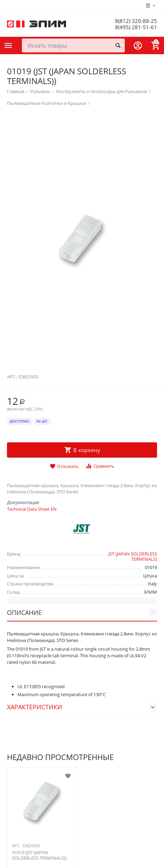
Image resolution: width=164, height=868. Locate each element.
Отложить (64, 646)
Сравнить (100, 646)
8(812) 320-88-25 (136, 21)
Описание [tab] (82, 792)
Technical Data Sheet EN (32, 688)
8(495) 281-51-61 (136, 27)
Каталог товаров (8, 45)
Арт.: (12, 556)
